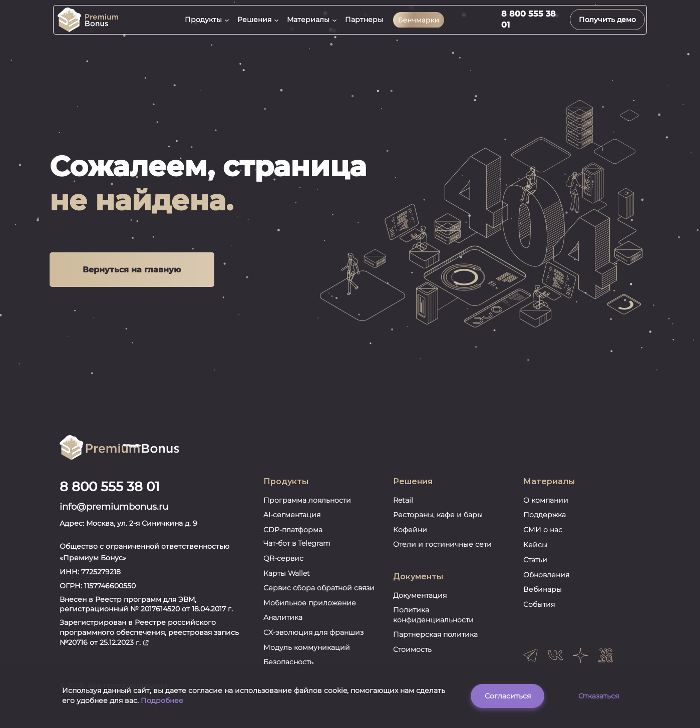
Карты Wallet (287, 580)
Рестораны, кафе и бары (438, 522)
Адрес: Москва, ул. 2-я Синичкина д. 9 (128, 530)
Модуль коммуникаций (307, 654)
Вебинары (543, 596)
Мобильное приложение (310, 610)
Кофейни (410, 537)
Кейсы (535, 552)
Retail (403, 507)
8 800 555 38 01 (110, 494)
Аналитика (283, 624)
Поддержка (545, 522)
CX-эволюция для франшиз (313, 639)
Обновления (546, 581)
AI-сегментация (292, 522)
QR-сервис (283, 565)
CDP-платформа (293, 537)
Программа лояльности (307, 507)
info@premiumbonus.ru (114, 514)
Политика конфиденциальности (433, 622)
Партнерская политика (435, 641)
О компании (546, 507)
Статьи (535, 567)
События (539, 611)
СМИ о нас (543, 537)
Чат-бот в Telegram (297, 550)
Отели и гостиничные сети (442, 551)
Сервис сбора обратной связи (319, 595)
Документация (420, 602)
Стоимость (412, 656)
